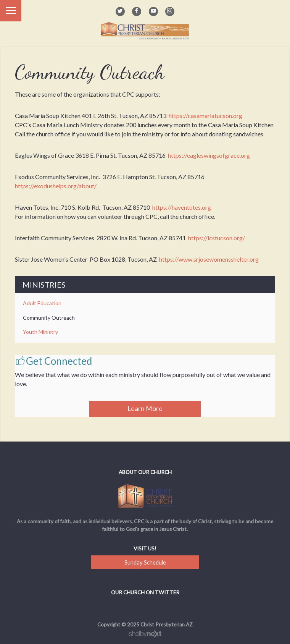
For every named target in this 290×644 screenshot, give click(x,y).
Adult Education (42, 303)
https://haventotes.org (182, 207)
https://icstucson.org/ (217, 238)
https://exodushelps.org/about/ (56, 186)
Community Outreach (49, 318)
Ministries (44, 285)
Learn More (145, 409)
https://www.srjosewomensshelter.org (209, 259)
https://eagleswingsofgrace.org (209, 155)
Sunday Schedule (145, 562)
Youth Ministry (40, 332)
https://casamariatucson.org (205, 116)
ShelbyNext (145, 634)
